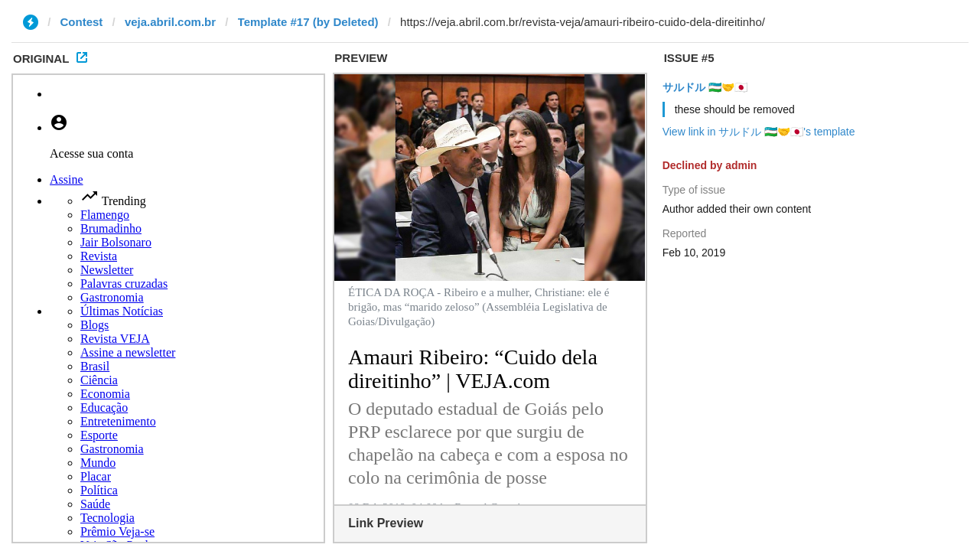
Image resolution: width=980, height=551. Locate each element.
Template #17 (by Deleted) (308, 22)
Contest (82, 22)
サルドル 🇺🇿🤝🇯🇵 (705, 87)
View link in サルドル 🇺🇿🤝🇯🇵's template (759, 132)
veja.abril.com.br (170, 22)
